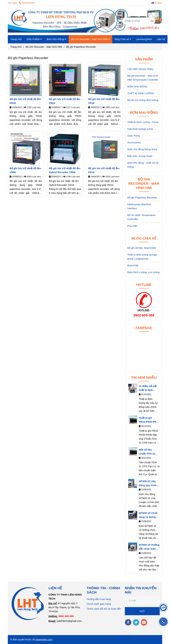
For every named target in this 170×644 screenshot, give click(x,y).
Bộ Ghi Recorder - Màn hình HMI (90, 39)
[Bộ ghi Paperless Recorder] (85, 21)
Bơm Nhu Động (56, 39)
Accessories (134, 142)
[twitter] (136, 622)
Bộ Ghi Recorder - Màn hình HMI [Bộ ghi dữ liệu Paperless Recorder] (44, 47)
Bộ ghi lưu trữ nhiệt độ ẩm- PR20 (65, 101)
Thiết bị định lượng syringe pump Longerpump (142, 257)
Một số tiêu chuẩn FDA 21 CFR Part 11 (147, 452)
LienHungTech (144, 39)
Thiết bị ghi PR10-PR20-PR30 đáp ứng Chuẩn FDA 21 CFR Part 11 (149, 420)
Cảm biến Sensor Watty (140, 69)
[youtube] (144, 622)
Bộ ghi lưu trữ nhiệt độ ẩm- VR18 (104, 101)
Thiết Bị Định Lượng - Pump (143, 122)
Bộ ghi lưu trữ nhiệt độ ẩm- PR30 (25, 101)
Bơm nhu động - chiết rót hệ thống (143, 165)
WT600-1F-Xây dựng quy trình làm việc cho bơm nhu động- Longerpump (148, 484)
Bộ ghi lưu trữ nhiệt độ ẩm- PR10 (104, 170)
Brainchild (133, 265)
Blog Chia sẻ (123, 39)
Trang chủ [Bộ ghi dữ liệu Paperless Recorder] (16, 47)
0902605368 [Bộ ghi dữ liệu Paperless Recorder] (27, 3)
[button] (158, 3)
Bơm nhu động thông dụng (142, 149)
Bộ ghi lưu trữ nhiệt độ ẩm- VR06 (25, 170)
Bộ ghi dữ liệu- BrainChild (142, 248)
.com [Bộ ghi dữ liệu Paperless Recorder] (50, 639)
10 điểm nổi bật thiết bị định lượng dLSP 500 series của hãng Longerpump (148, 388)
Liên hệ (161, 39)
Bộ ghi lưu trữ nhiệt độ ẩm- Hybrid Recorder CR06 (65, 170)
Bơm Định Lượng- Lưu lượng (143, 272)
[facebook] (128, 622)
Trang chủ (16, 39)
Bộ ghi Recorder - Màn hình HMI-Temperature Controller (143, 78)
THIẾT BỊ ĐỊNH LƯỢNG (141, 93)
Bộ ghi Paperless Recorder (142, 198)
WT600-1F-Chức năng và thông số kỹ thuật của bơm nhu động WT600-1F (149, 515)
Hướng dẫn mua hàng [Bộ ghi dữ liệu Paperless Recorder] (99, 599)
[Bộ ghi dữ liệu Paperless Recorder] (159, 21)
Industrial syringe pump (140, 129)
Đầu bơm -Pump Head (140, 156)
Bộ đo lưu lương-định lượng (143, 100)
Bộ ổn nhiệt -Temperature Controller (141, 217)
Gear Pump (134, 136)
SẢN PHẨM (34, 39)
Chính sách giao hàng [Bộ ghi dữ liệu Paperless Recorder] (99, 604)
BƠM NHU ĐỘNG (137, 86)
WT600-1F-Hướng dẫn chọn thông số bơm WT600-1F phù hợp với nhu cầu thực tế (149, 547)
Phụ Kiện (132, 226)
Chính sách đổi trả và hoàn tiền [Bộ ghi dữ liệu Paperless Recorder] (104, 609)
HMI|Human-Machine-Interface (139, 206)
